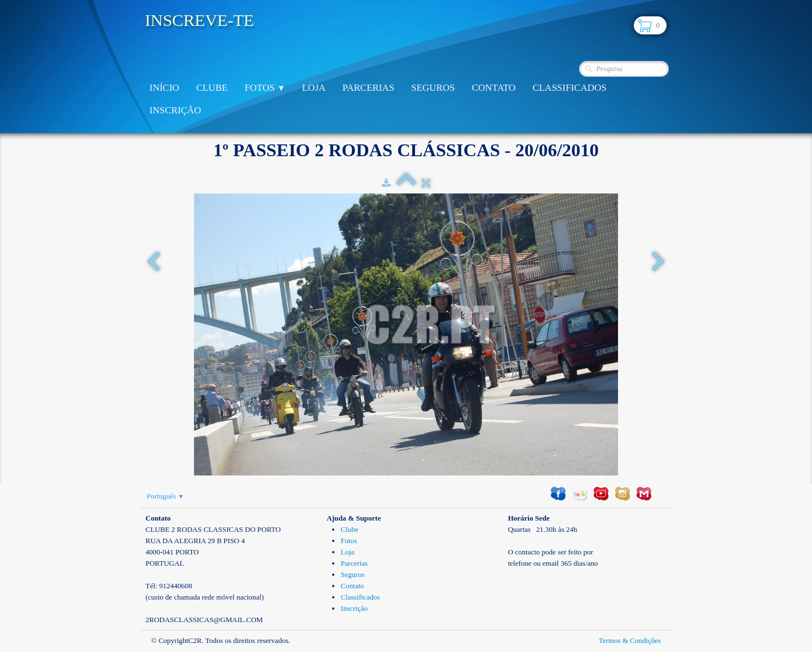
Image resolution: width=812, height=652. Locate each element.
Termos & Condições (630, 640)
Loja (314, 88)
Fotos (265, 88)
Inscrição (175, 110)
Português (165, 496)
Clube (212, 88)
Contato (494, 88)
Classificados (569, 88)
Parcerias (368, 88)
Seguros (433, 88)
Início (164, 88)
